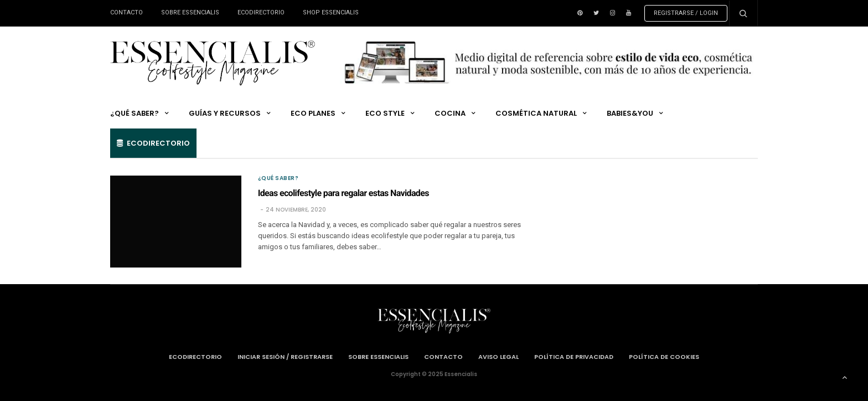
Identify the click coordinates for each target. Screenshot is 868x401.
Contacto (126, 12)
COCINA (450, 113)
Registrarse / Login (686, 13)
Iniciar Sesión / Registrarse (285, 357)
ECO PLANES (313, 113)
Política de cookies (664, 357)
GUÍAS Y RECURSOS (225, 113)
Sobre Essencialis (190, 12)
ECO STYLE (385, 113)
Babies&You (630, 113)
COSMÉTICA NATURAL (536, 113)
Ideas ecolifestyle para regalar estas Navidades (343, 193)
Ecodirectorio (261, 12)
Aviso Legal (498, 357)
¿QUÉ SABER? (135, 113)
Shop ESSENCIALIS (331, 12)
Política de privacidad (574, 357)
